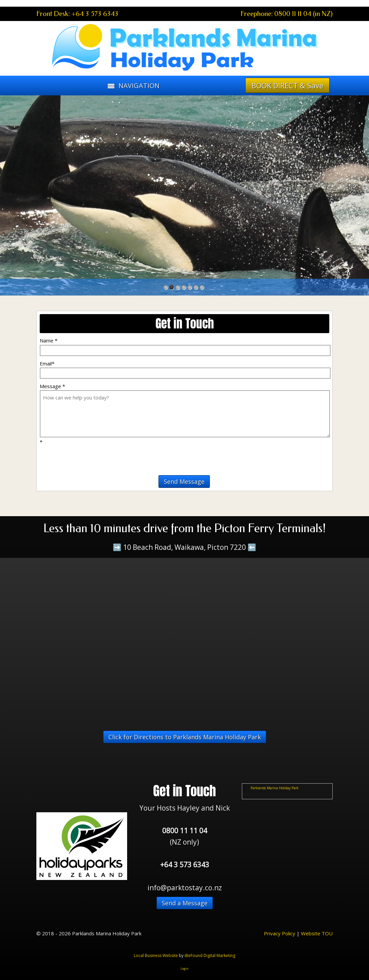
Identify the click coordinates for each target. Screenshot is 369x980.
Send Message (184, 481)
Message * (52, 386)
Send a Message (185, 903)
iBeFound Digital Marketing (210, 955)
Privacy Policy (280, 933)
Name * (49, 340)
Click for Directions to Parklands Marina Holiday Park (185, 737)
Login (184, 968)
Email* (47, 363)
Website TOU (317, 933)
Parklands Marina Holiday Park (275, 788)
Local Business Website (156, 955)
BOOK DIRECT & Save (287, 85)
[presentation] (79, 456)
